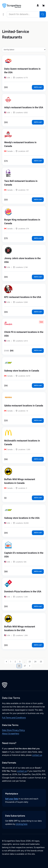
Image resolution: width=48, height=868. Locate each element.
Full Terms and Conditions (14, 718)
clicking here (22, 824)
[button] (3, 14)
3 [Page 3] (20, 662)
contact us (37, 755)
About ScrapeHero (11, 733)
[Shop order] (24, 50)
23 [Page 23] (30, 662)
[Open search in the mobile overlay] (26, 14)
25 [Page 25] (41, 662)
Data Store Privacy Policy (13, 730)
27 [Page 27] (25, 666)
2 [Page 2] (15, 662)
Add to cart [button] (38, 87)
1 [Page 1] (11, 662)
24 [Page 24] (35, 662)
